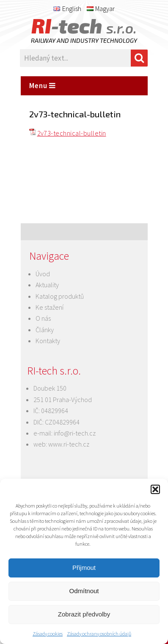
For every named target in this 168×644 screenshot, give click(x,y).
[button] (155, 489)
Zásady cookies (48, 634)
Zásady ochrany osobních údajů (99, 634)
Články (45, 330)
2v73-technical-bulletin (72, 133)
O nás (43, 318)
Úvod (43, 274)
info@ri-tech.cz (75, 433)
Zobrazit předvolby (84, 614)
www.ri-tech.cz (69, 444)
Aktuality (47, 285)
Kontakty (48, 341)
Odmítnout (84, 591)
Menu (43, 86)
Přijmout (84, 568)
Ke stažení (50, 307)
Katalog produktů (60, 296)
